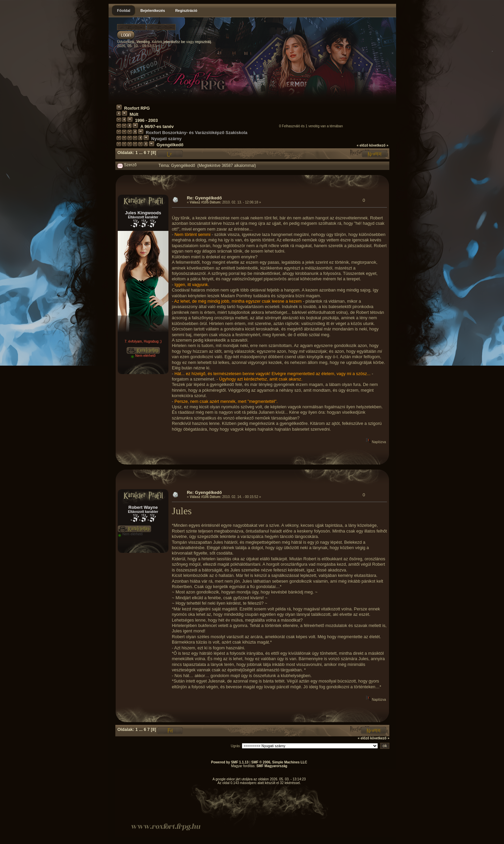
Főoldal (124, 10)
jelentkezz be (174, 42)
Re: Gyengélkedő (204, 198)
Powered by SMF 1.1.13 (230, 762)
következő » (379, 145)
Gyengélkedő (170, 145)
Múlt (134, 114)
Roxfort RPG (137, 108)
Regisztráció (186, 10)
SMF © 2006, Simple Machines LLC (279, 762)
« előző (363, 145)
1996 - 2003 (146, 121)
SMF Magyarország (272, 766)
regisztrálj (203, 42)
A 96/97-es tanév (157, 127)
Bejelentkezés (153, 10)
